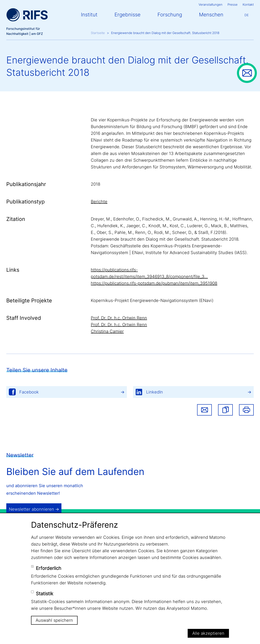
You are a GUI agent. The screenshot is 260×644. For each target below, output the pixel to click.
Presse (233, 5)
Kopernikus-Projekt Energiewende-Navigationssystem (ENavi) (152, 300)
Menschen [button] (211, 15)
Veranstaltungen (211, 5)
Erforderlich (49, 568)
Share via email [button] (204, 410)
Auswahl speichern (54, 620)
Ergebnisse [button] (127, 15)
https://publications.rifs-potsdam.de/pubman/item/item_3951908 (154, 283)
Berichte (99, 202)
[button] (225, 410)
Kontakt (248, 5)
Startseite (98, 33)
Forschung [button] (170, 15)
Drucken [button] (246, 410)
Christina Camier (107, 331)
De (247, 15)
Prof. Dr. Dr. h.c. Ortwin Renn (119, 318)
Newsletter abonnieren (31, 509)
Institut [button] (89, 15)
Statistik (45, 594)
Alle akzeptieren (208, 633)
